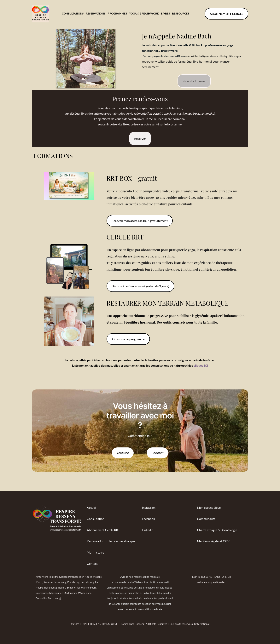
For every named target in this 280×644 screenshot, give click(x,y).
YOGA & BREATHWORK (144, 13)
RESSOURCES (181, 13)
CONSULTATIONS (73, 13)
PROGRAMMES (117, 13)
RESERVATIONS (96, 13)
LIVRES (166, 13)
